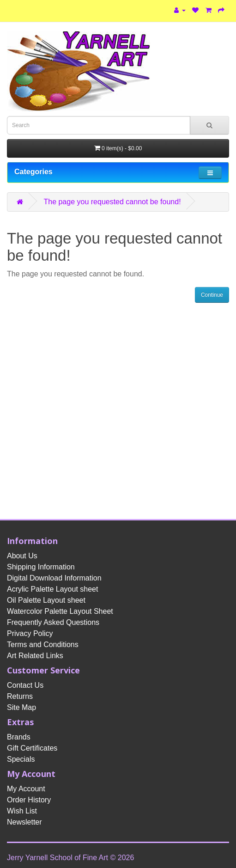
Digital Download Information (54, 578)
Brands (19, 737)
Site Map (21, 707)
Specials (21, 759)
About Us (22, 556)
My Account (26, 789)
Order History (29, 800)
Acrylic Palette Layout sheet (52, 589)
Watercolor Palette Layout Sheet (60, 611)
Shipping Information (41, 567)
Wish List (22, 811)
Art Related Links (35, 656)
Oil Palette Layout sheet (46, 600)
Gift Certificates (32, 748)
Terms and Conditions (43, 645)
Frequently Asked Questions (53, 622)
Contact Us (25, 685)
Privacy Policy (30, 633)
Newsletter (24, 822)
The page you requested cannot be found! (112, 202)
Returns (20, 696)
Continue (212, 295)
